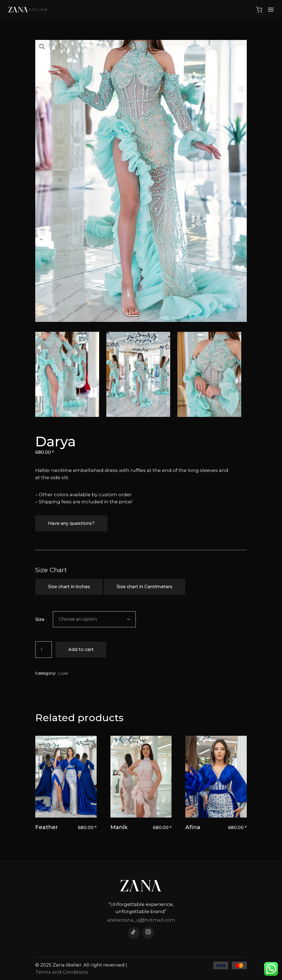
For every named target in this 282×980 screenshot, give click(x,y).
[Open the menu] (271, 10)
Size (40, 619)
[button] (42, 47)
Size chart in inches (69, 587)
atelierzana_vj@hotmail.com (141, 920)
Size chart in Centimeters (144, 587)
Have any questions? (71, 523)
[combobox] (94, 619)
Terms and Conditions (62, 972)
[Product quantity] (44, 650)
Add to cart (81, 649)
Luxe (63, 673)
